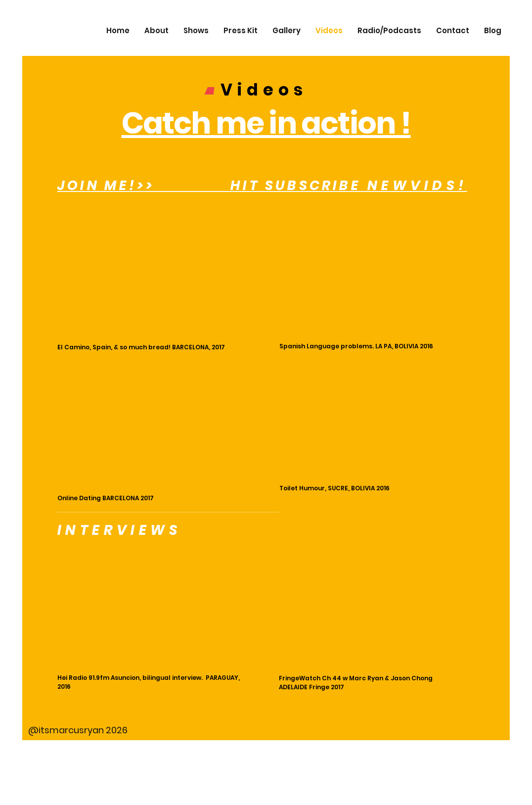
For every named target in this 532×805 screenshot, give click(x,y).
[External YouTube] (155, 278)
